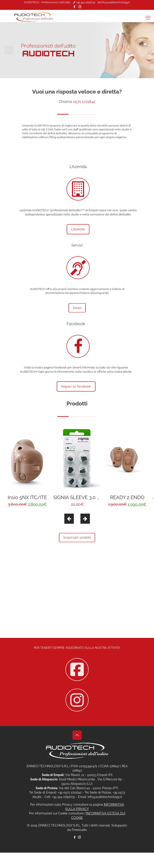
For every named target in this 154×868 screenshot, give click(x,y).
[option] (27, 468)
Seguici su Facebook (88, 386)
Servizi (77, 308)
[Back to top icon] (77, 735)
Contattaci (77, 611)
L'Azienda (66, 229)
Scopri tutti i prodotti (77, 538)
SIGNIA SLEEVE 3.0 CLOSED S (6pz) (93, 497)
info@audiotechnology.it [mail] (115, 2)
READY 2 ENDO (127, 497)
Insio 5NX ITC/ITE (27, 497)
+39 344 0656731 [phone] (86, 2)
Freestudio (79, 830)
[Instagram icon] (80, 7)
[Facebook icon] (74, 7)
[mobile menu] (148, 18)
